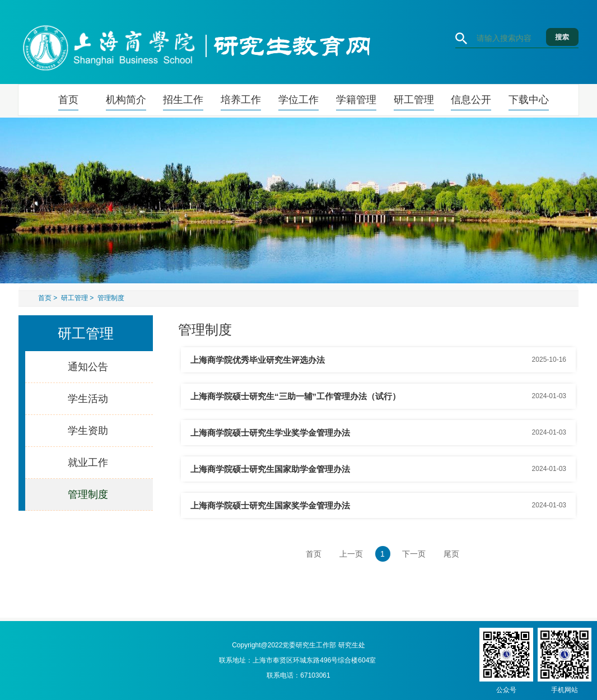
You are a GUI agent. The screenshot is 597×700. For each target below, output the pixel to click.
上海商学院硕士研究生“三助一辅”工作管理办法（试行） (295, 396)
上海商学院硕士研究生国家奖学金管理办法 (270, 505)
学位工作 (298, 100)
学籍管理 (356, 100)
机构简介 (126, 100)
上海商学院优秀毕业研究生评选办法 (258, 360)
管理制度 (111, 298)
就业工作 (88, 463)
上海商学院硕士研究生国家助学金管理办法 (270, 469)
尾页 (451, 554)
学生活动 (88, 399)
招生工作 (183, 100)
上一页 (351, 554)
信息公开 (471, 100)
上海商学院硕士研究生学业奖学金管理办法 (270, 433)
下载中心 (529, 100)
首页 (68, 100)
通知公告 (88, 367)
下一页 (414, 554)
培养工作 (241, 100)
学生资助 (88, 431)
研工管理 (414, 100)
